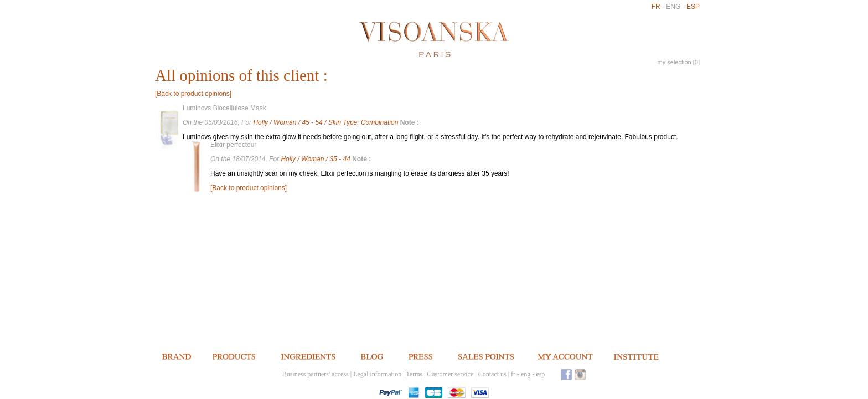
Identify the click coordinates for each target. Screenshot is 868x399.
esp (693, 7)
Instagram (580, 374)
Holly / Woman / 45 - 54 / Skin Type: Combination (326, 122)
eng (673, 7)
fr (656, 7)
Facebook (566, 374)
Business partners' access (316, 374)
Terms (414, 374)
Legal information (377, 374)
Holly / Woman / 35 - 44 (316, 159)
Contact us (492, 374)
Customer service (451, 374)
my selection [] (679, 62)
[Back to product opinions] (193, 94)
